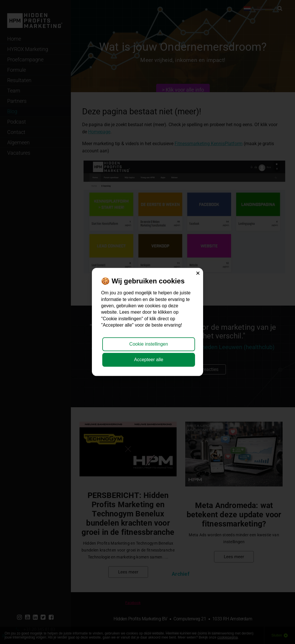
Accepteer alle (149, 360)
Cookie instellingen (149, 344)
